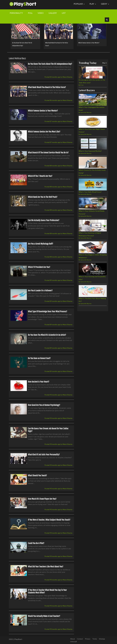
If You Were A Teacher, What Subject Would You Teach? (49, 520)
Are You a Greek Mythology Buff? (41, 244)
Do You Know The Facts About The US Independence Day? (50, 64)
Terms (95, 639)
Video (41, 13)
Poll (30, 13)
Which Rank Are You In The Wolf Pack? (43, 197)
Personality (16, 13)
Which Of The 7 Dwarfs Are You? (40, 176)
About (73, 639)
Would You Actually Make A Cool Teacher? (44, 616)
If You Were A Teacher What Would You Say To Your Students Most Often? (47, 591)
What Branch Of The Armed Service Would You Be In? (48, 152)
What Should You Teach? (37, 475)
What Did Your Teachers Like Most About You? (46, 566)
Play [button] (93, 4)
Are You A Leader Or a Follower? (40, 290)
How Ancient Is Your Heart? (39, 382)
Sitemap (102, 639)
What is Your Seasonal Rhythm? (90, 151)
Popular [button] (79, 4)
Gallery (53, 13)
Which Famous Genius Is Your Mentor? (89, 43)
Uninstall (74, 642)
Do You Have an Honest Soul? (39, 358)
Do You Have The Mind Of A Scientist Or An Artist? (47, 335)
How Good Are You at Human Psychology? (44, 405)
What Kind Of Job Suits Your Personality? (44, 454)
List (64, 13)
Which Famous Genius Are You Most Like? (44, 131)
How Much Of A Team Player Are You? (42, 499)
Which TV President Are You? (39, 267)
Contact (80, 639)
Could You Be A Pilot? (36, 543)
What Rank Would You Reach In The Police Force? (47, 87)
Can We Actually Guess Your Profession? (44, 220)
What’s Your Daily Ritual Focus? (90, 192)
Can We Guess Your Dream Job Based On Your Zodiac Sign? (48, 430)
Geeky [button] (105, 4)
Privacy (88, 639)
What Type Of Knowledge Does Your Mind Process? (48, 311)
